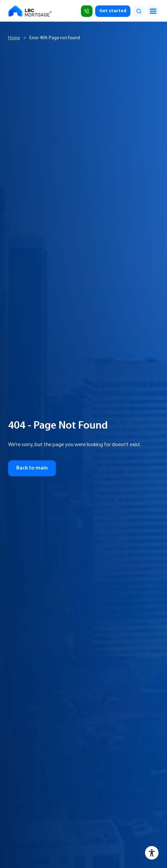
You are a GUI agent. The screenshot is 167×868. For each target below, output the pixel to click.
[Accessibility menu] (152, 853)
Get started (113, 11)
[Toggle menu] (153, 11)
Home (14, 38)
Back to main (32, 468)
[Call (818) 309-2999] (87, 11)
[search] (139, 11)
